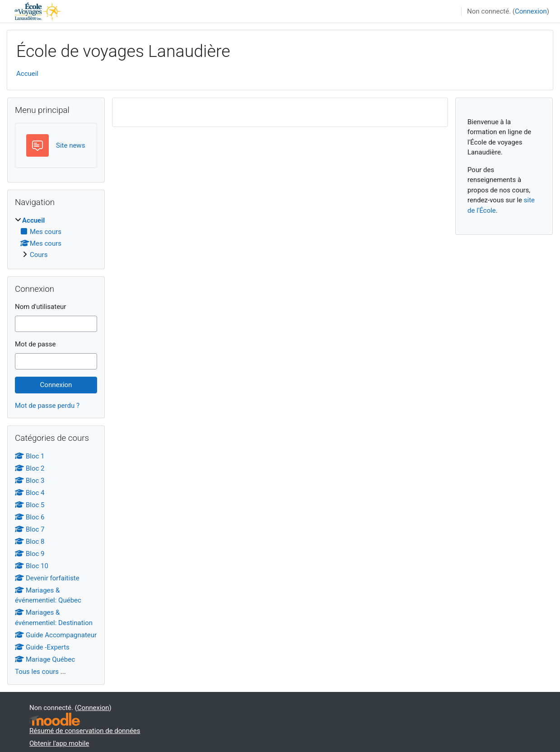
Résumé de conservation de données (85, 731)
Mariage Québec (45, 659)
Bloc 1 (30, 456)
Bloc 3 (30, 481)
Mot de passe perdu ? (47, 406)
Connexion (531, 11)
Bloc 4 (30, 493)
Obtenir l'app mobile (59, 743)
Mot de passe (35, 344)
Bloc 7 (30, 529)
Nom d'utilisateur (40, 307)
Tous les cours (37, 672)
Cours (39, 255)
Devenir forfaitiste (47, 578)
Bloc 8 (30, 542)
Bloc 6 (30, 517)
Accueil (27, 74)
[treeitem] (56, 238)
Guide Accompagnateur (56, 635)
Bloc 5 (30, 505)
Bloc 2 (30, 468)
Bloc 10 (32, 566)
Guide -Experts (42, 647)
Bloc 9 (30, 554)
